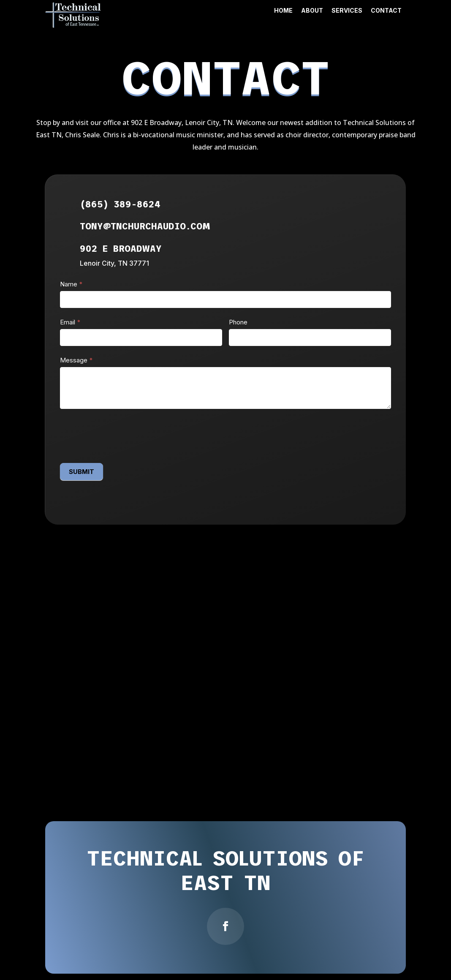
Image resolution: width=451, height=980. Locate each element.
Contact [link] (386, 10)
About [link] (312, 10)
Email (70, 322)
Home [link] (283, 10)
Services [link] (347, 10)
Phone (238, 322)
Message (76, 360)
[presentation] (124, 434)
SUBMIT (82, 472)
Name (71, 284)
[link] (73, 25)
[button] (225, 926)
